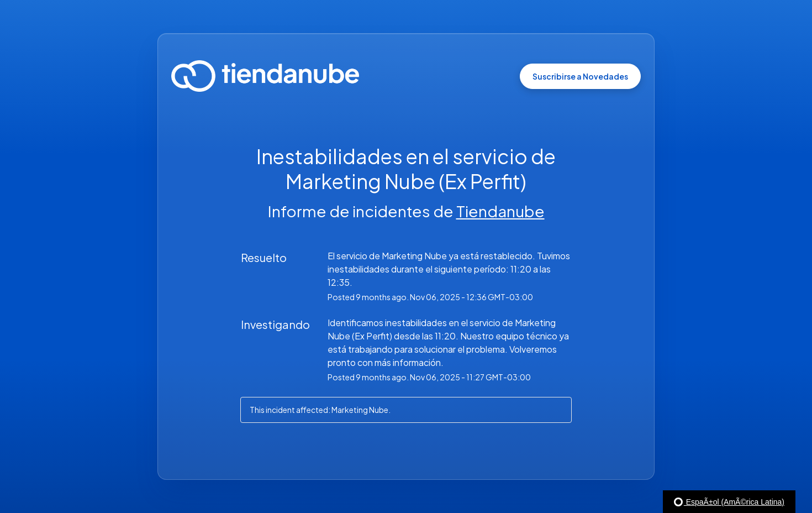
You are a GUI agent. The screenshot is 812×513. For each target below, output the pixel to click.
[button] (580, 76)
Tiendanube (500, 211)
